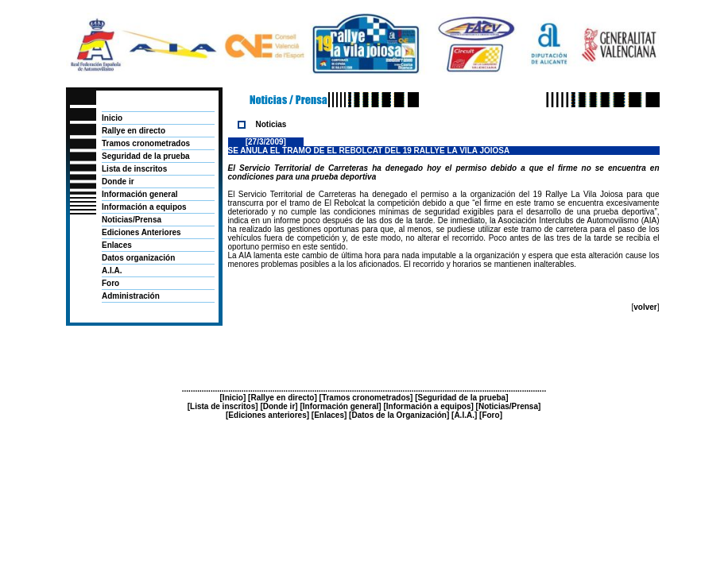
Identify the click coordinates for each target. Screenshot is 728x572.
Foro (110, 283)
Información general (140, 194)
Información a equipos (144, 207)
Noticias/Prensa (132, 220)
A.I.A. (112, 271)
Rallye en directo (134, 131)
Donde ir (118, 182)
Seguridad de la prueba (146, 156)
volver (645, 307)
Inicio (112, 118)
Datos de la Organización (399, 415)
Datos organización (138, 258)
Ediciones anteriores (267, 415)
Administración (131, 296)
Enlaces (117, 245)
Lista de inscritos (134, 169)
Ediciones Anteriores (141, 232)
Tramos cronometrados (146, 143)
